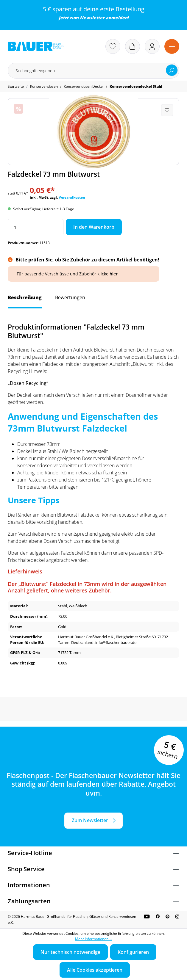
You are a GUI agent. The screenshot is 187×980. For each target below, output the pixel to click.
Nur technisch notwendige (70, 952)
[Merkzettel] (113, 46)
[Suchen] (172, 70)
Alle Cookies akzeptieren (95, 970)
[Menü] (172, 46)
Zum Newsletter (90, 820)
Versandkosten (72, 197)
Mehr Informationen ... (93, 939)
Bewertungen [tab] (70, 297)
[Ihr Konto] (152, 46)
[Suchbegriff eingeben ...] (93, 71)
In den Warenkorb (94, 227)
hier (114, 274)
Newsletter (92, 18)
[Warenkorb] (133, 46)
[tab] (25, 300)
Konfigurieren (133, 952)
